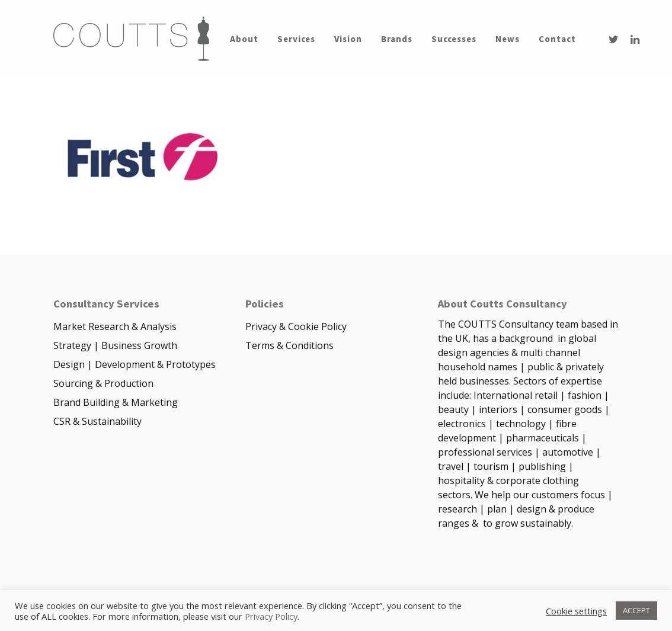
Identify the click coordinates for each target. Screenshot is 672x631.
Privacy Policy (271, 616)
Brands (397, 39)
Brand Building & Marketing (116, 402)
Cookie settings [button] (576, 611)
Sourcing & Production (103, 383)
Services (296, 39)
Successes (454, 39)
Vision (348, 39)
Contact (557, 39)
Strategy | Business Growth (115, 345)
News (508, 39)
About (244, 39)
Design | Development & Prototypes (135, 364)
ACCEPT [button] (636, 610)
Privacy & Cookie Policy (296, 326)
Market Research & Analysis (115, 326)
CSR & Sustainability (97, 421)
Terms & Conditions (289, 345)
